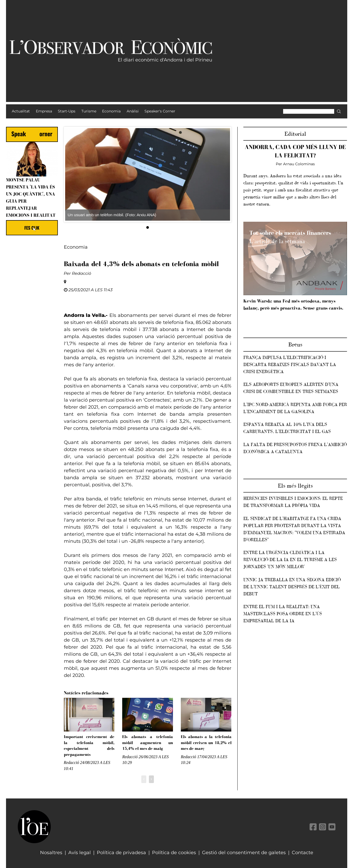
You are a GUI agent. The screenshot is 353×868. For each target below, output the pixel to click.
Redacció (82, 273)
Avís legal (80, 853)
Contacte (302, 853)
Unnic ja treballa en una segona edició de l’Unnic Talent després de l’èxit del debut (292, 587)
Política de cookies (174, 853)
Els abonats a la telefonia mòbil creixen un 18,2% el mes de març (206, 743)
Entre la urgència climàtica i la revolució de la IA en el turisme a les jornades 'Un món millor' (290, 559)
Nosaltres (51, 853)
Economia (76, 247)
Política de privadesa (121, 853)
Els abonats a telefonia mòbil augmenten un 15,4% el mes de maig (148, 743)
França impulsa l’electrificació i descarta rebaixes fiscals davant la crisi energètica (290, 364)
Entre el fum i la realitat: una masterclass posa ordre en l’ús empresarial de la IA (283, 614)
